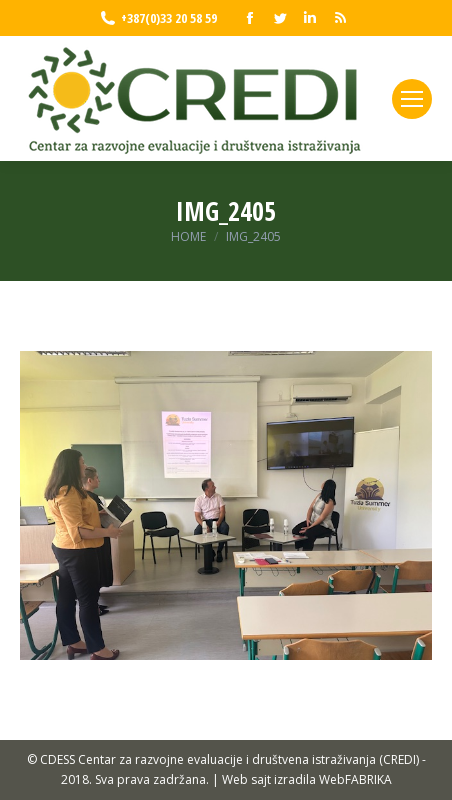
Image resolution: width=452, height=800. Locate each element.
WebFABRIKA (355, 779)
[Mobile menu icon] (412, 99)
